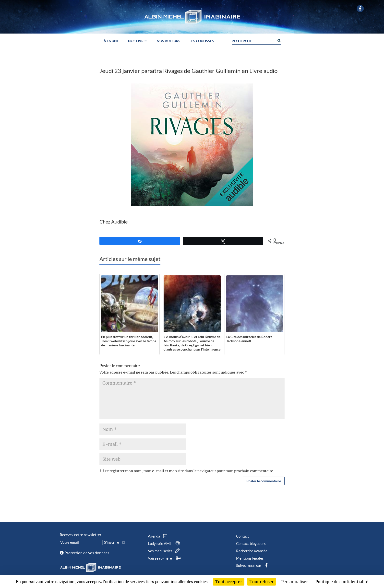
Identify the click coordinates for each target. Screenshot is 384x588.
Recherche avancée (252, 551)
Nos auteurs (168, 41)
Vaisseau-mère (165, 558)
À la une (111, 41)
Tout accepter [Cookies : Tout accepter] (229, 582)
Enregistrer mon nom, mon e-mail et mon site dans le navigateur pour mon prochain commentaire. (190, 471)
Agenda (159, 536)
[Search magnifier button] (279, 40)
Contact (243, 536)
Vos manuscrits (165, 551)
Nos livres (138, 41)
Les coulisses (202, 41)
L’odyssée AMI (165, 543)
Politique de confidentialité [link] (342, 582)
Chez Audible (114, 222)
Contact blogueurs (251, 543)
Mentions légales (250, 558)
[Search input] (253, 40)
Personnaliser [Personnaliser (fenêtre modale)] (294, 582)
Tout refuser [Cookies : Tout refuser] (262, 582)
